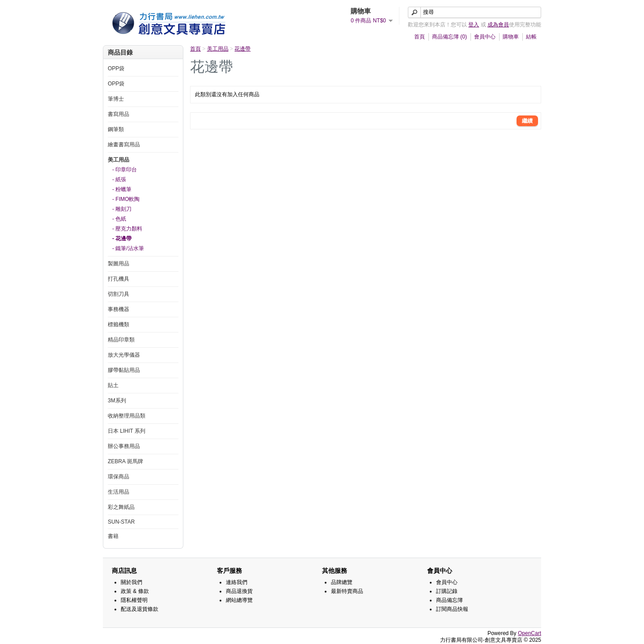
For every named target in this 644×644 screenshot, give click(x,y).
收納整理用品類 (127, 416)
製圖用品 (119, 264)
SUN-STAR (121, 522)
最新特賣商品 (347, 591)
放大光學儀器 (124, 355)
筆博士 (116, 99)
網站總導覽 (239, 600)
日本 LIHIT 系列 (127, 431)
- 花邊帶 (122, 239)
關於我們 (131, 582)
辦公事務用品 (124, 446)
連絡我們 (237, 582)
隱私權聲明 (134, 600)
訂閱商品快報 (452, 609)
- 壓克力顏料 (127, 229)
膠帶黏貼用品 (124, 370)
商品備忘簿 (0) (449, 37)
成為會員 (498, 25)
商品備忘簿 (449, 600)
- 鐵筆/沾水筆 (128, 248)
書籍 (113, 536)
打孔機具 (119, 279)
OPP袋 (116, 68)
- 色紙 (119, 219)
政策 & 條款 (135, 591)
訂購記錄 (447, 591)
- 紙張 (119, 179)
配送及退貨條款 (140, 609)
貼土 (113, 385)
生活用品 (119, 492)
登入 (474, 25)
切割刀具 (119, 294)
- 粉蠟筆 (122, 189)
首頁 (419, 37)
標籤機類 (119, 324)
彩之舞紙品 (121, 507)
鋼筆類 (116, 129)
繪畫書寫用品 (124, 145)
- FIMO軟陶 (126, 199)
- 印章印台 (125, 170)
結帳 (531, 37)
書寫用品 (119, 114)
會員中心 (485, 37)
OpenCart (530, 633)
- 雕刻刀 (122, 209)
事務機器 (119, 309)
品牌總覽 (342, 582)
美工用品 (119, 160)
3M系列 (117, 401)
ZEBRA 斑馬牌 (125, 461)
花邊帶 (242, 49)
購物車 (511, 37)
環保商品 (119, 477)
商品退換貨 (239, 591)
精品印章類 (121, 340)
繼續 (527, 121)
